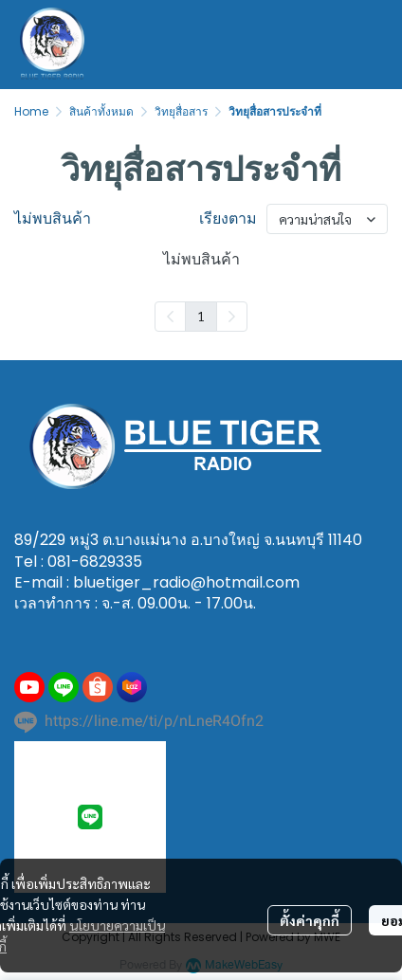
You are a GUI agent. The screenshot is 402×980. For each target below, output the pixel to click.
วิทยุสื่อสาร (181, 111)
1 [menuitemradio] (201, 316)
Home (31, 111)
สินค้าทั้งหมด (101, 111)
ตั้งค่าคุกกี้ (310, 920)
